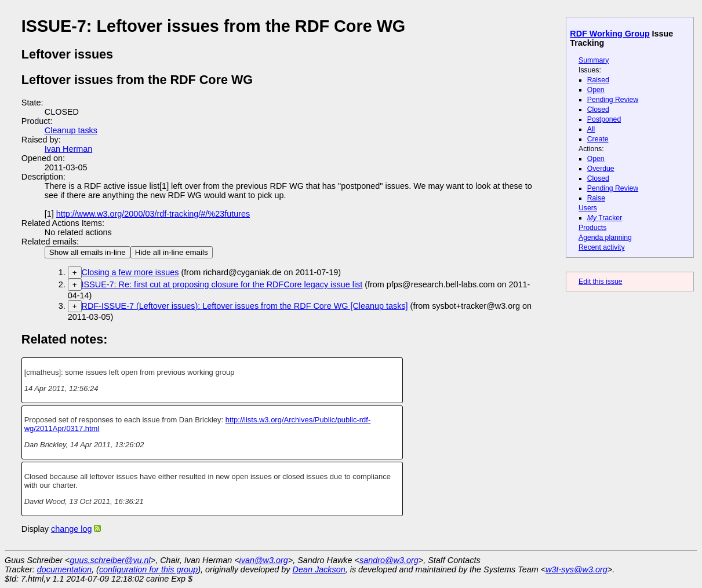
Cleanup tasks (71, 130)
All (591, 129)
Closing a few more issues (130, 272)
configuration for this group (148, 569)
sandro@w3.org (389, 560)
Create (598, 139)
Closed (598, 109)
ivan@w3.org (264, 560)
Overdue (601, 169)
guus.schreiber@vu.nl (110, 560)
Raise (596, 198)
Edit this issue (600, 282)
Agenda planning (605, 238)
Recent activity (602, 247)
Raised (598, 80)
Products (592, 228)
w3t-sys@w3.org (576, 569)
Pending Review (613, 100)
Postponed (604, 119)
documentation (64, 569)
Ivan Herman (68, 149)
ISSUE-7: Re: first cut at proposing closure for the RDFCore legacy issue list (222, 284)
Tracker (605, 218)
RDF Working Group (610, 34)
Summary (594, 60)
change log (71, 529)
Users (588, 208)
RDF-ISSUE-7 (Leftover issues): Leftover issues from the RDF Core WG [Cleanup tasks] (245, 306)
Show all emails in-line (88, 252)
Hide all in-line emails (172, 252)
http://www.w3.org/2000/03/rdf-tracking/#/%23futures (153, 214)
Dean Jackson (319, 569)
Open (596, 90)
